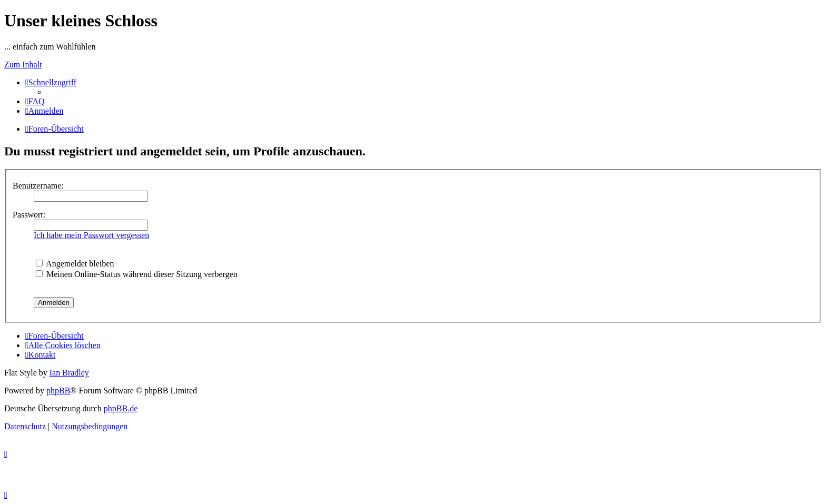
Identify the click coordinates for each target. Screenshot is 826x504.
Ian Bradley (69, 373)
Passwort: (29, 215)
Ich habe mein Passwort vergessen (91, 235)
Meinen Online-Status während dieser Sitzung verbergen (137, 274)
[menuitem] (35, 101)
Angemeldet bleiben (75, 264)
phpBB (58, 391)
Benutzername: (38, 186)
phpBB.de (121, 408)
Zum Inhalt (23, 65)
